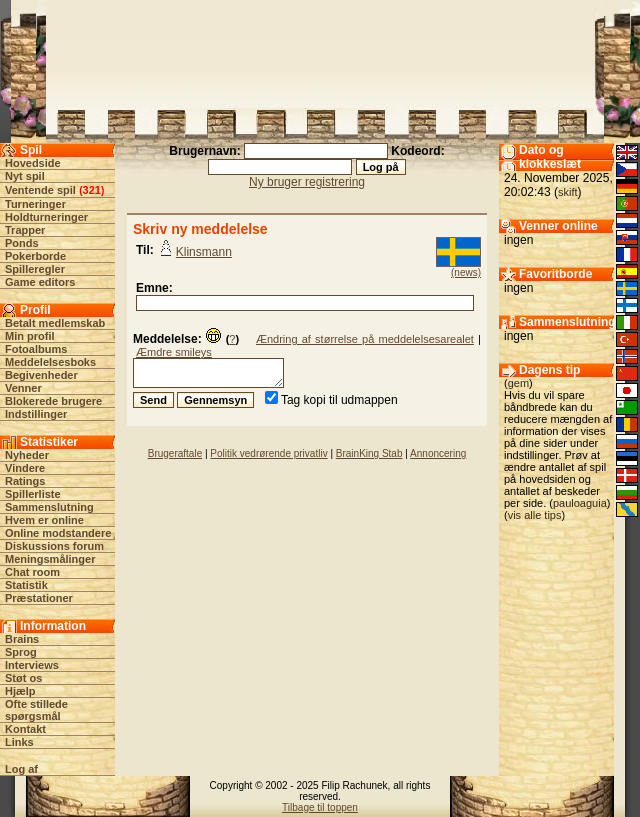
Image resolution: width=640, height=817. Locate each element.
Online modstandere (58, 533)
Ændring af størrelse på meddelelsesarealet (365, 339)
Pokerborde (35, 256)
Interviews (32, 665)
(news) (466, 272)
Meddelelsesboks (50, 362)
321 (92, 190)
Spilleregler (35, 269)
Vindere (25, 468)
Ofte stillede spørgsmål (36, 710)
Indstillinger (36, 414)
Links (19, 742)
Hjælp (20, 691)
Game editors (40, 282)
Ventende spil (40, 190)
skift (568, 192)
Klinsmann (204, 252)
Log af (21, 769)
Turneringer (35, 204)
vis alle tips (535, 515)
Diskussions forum (54, 546)
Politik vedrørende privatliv (268, 453)
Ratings (25, 481)
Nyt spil (25, 176)
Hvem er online (44, 520)
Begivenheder (41, 375)
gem (518, 383)
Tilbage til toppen (320, 807)
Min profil (30, 336)
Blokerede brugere (53, 401)
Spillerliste (33, 494)
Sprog (21, 652)
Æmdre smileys (174, 352)
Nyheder (27, 455)
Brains (22, 639)
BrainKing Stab (369, 453)
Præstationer (39, 598)
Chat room (32, 572)
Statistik (26, 585)
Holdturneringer (46, 217)
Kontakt (25, 729)
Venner (23, 388)
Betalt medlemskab (55, 323)
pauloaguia (580, 503)
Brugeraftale (175, 453)
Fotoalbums (36, 349)
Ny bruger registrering (307, 182)
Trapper (25, 230)
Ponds (22, 243)
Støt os (23, 678)
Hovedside (33, 163)
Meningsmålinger (50, 559)
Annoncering (438, 453)
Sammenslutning (49, 507)
